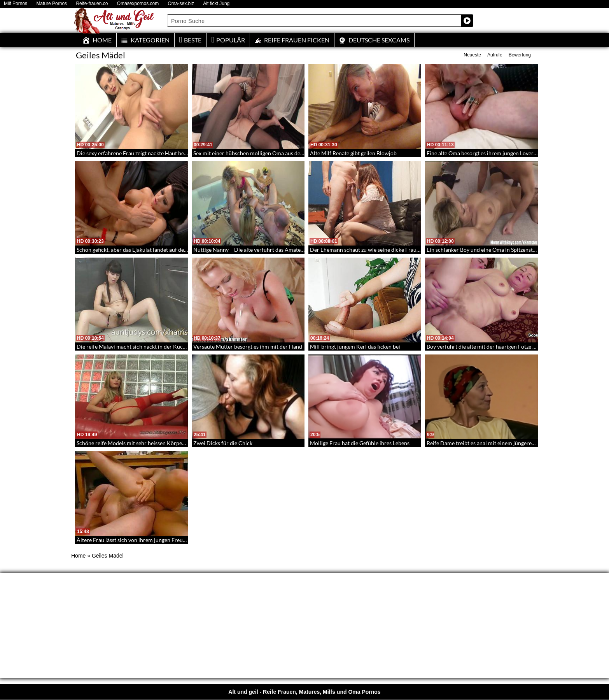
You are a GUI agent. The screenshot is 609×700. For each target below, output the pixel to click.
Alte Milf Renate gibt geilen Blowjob (353, 153)
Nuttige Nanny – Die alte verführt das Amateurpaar (255, 250)
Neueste (472, 55)
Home (78, 556)
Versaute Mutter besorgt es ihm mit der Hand (248, 346)
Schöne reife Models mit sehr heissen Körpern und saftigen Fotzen (156, 443)
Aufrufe (495, 55)
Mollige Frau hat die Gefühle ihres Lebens (360, 443)
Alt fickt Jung (216, 4)
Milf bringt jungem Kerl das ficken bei (355, 346)
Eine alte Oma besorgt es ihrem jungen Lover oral (486, 153)
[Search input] (314, 21)
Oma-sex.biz (181, 4)
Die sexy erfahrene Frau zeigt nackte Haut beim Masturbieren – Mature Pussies (172, 153)
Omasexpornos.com (138, 4)
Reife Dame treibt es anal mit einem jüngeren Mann (488, 443)
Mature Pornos (52, 4)
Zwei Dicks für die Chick (223, 443)
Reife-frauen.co (92, 4)
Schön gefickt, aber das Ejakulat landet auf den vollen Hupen (149, 250)
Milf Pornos (16, 4)
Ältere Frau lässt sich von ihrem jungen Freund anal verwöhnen (153, 540)
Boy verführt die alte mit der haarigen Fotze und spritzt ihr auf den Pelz (512, 346)
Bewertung (520, 55)
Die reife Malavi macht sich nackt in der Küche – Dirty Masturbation (159, 346)
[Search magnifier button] (467, 21)
